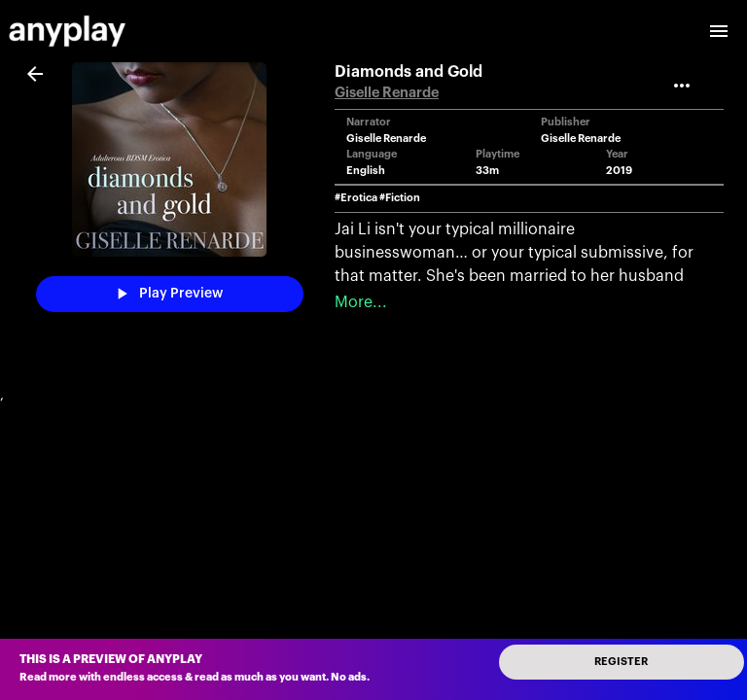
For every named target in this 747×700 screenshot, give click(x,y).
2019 (619, 171)
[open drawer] (719, 31)
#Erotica (356, 198)
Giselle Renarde (387, 93)
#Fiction (400, 198)
